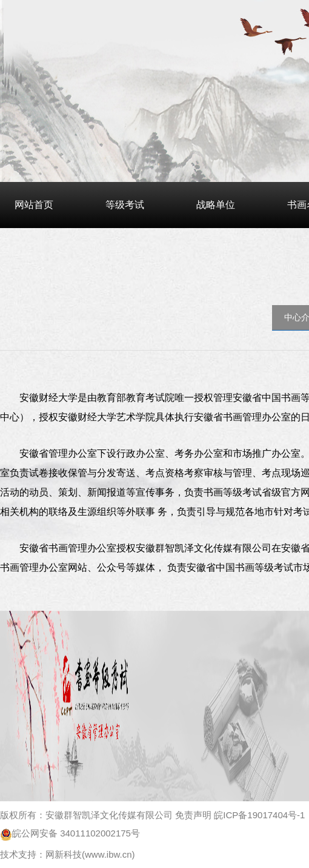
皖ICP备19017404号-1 (259, 815)
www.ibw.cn (108, 854)
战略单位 (216, 205)
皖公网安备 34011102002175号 (70, 833)
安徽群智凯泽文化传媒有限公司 (109, 815)
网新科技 (64, 854)
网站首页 (34, 205)
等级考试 (125, 205)
